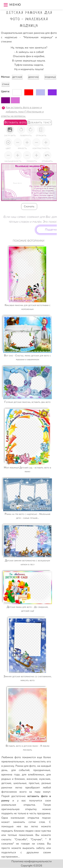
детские (6, 783)
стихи (6, 84)
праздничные (42, 770)
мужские (45, 779)
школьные (20, 783)
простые (34, 783)
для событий (20, 770)
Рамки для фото (26, 766)
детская (17, 77)
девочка (33, 77)
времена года (10, 775)
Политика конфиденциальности (32, 861)
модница (50, 77)
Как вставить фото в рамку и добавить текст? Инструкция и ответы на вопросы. (22, 112)
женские (32, 779)
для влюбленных (33, 775)
